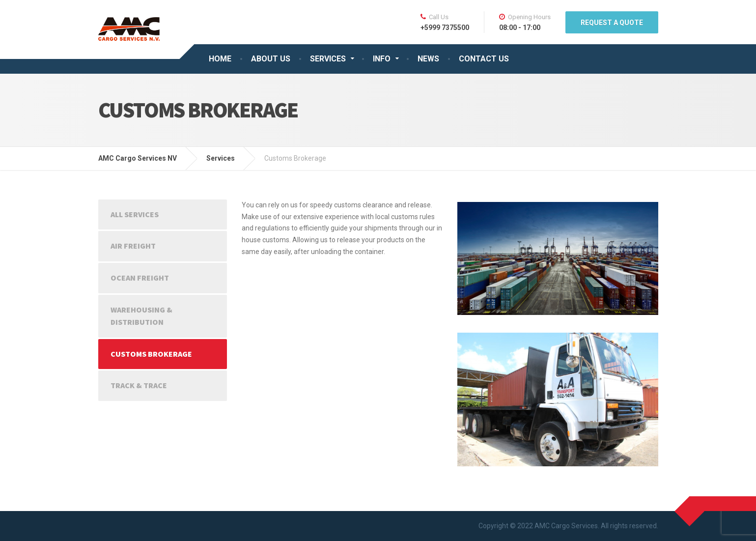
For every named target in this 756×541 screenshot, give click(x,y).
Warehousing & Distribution (141, 316)
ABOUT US (271, 59)
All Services (135, 214)
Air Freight (133, 246)
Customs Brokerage (151, 354)
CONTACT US (484, 59)
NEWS (428, 59)
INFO (382, 59)
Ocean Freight (140, 278)
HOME (220, 59)
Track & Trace (139, 385)
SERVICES (328, 59)
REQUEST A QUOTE (612, 23)
